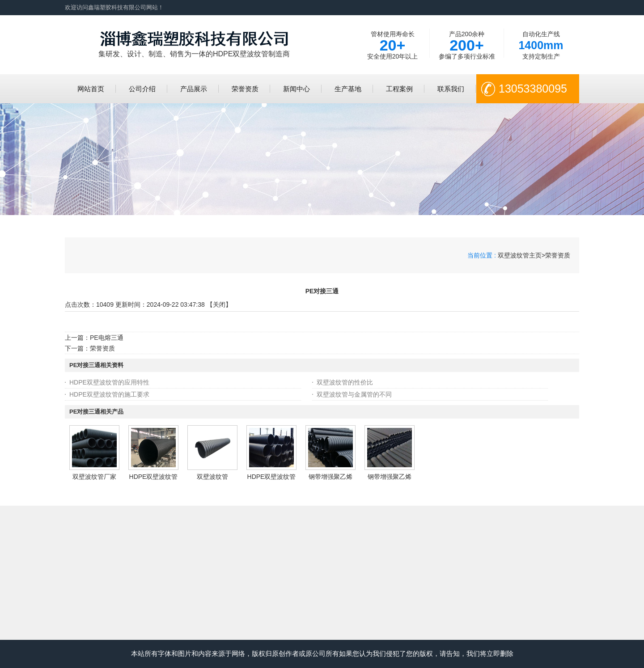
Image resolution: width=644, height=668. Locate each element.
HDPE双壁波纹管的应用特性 (109, 382)
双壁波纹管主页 (520, 255)
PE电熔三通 (107, 338)
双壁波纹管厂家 (94, 477)
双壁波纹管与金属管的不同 (354, 394)
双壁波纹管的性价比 (345, 382)
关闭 (219, 304)
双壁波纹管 (212, 477)
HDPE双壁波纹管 (154, 477)
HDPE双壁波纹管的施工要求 (109, 394)
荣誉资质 (558, 255)
